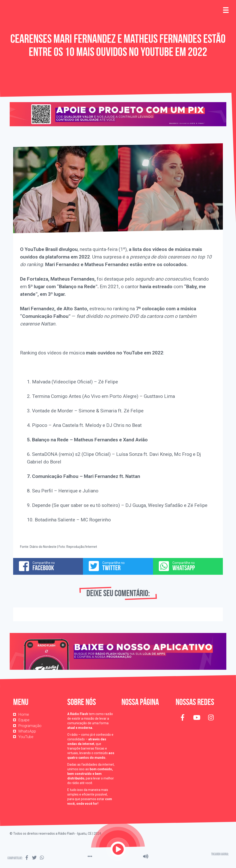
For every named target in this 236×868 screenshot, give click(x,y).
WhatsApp (27, 731)
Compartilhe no (48, 566)
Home (24, 714)
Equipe (24, 720)
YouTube (26, 737)
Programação (30, 726)
